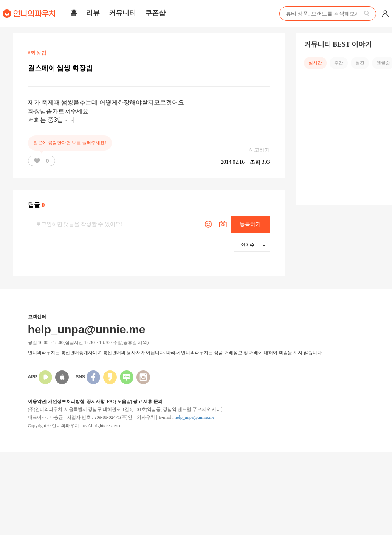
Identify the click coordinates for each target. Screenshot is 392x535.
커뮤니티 (122, 13)
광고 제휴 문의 (148, 401)
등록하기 (250, 224)
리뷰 (93, 13)
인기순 (253, 245)
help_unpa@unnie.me (194, 417)
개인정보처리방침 (66, 401)
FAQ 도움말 (119, 401)
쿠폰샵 (155, 13)
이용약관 (37, 401)
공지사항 (96, 401)
